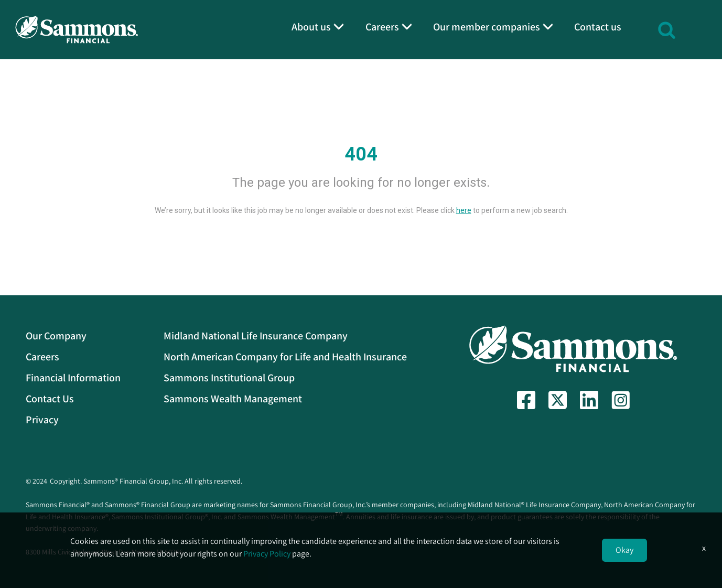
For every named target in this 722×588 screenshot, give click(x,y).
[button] (667, 29)
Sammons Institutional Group (229, 378)
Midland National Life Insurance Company (256, 336)
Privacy (42, 420)
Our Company (56, 336)
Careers (42, 357)
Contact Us (50, 399)
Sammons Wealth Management (233, 399)
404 (361, 154)
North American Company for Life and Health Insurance (285, 357)
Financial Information (73, 378)
